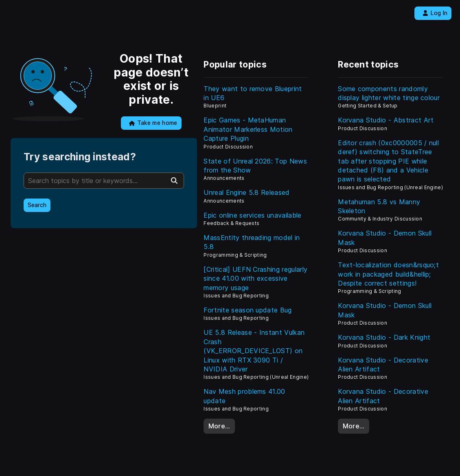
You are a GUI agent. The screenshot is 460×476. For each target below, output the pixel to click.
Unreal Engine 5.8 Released (246, 192)
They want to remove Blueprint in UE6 (253, 93)
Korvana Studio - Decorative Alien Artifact (383, 365)
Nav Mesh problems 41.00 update (244, 396)
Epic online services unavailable (252, 215)
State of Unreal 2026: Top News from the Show (255, 166)
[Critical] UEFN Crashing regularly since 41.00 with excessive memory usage (255, 278)
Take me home (153, 123)
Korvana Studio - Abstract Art (386, 120)
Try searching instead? (80, 157)
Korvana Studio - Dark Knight (384, 337)
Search (37, 205)
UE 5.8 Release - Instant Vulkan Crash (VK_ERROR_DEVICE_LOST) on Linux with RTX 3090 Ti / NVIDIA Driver (254, 351)
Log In (435, 13)
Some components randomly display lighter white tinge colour (389, 93)
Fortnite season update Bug (248, 310)
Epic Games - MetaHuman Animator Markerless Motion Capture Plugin (248, 129)
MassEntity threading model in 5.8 (252, 242)
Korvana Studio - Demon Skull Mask (385, 238)
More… (219, 426)
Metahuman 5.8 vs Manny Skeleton (379, 206)
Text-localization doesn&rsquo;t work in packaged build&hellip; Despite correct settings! (388, 274)
